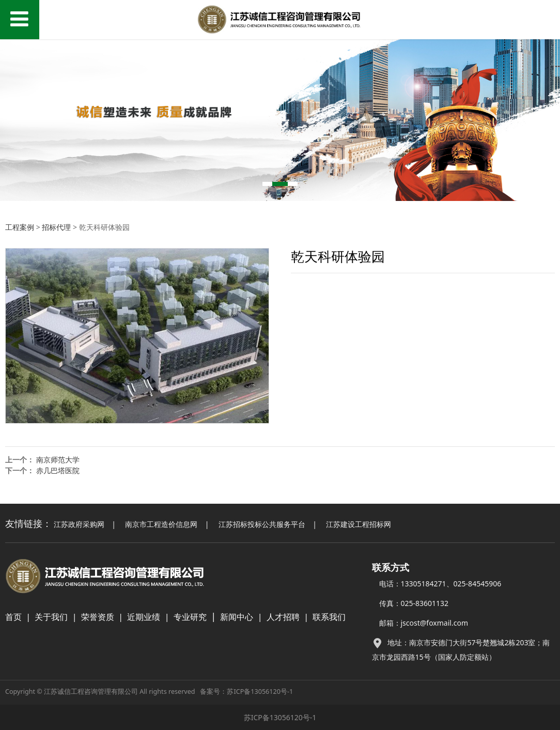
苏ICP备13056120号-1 (260, 692)
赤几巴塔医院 (58, 470)
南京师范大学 (58, 460)
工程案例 (20, 227)
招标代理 (56, 227)
